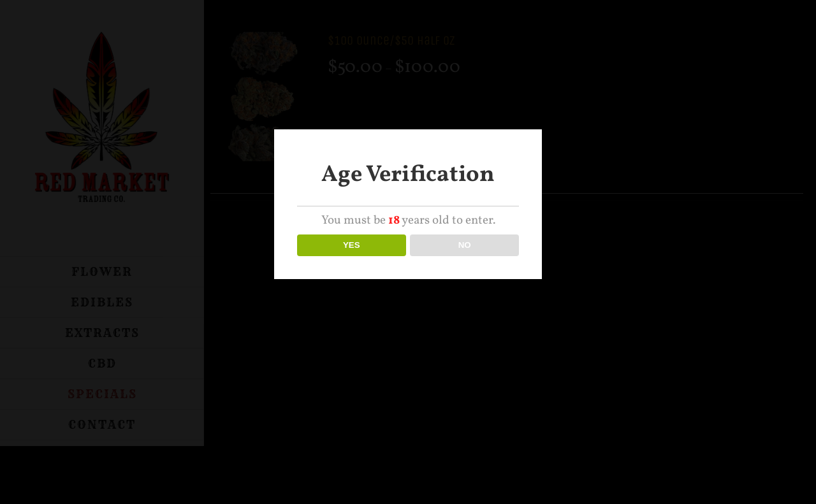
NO (465, 245)
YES (352, 245)
